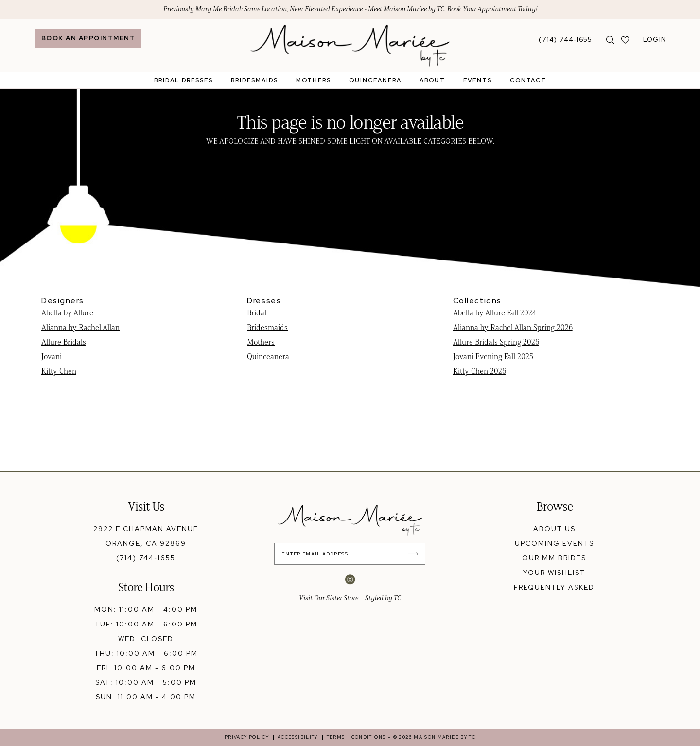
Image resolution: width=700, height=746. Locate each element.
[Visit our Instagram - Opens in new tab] (350, 579)
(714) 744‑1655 (146, 558)
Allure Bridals (64, 342)
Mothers (261, 342)
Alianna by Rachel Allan (80, 327)
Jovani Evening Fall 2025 (493, 356)
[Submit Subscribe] (415, 554)
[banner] (350, 46)
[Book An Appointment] (88, 39)
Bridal (257, 313)
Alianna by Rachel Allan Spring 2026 (513, 327)
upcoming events (554, 543)
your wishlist (554, 573)
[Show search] (610, 39)
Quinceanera (268, 356)
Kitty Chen (59, 371)
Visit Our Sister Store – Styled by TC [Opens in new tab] (350, 598)
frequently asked (554, 587)
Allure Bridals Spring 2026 (496, 342)
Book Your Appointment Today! (491, 9)
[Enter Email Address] (350, 554)
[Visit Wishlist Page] (625, 39)
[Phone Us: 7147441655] (565, 39)
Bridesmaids (267, 327)
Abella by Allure (67, 313)
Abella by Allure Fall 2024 (495, 313)
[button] (655, 39)
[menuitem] (88, 39)
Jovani (52, 356)
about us (554, 529)
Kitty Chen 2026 (480, 371)
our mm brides (554, 558)
